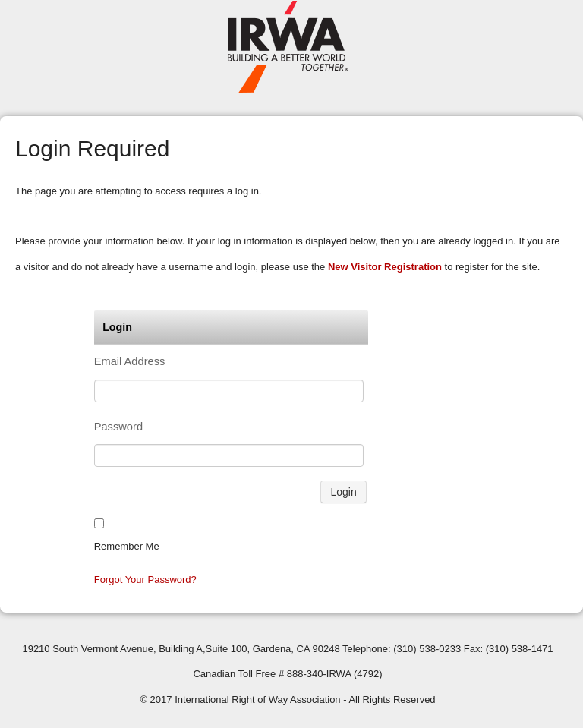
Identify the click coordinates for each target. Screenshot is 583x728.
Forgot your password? (145, 580)
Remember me (127, 546)
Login (343, 492)
